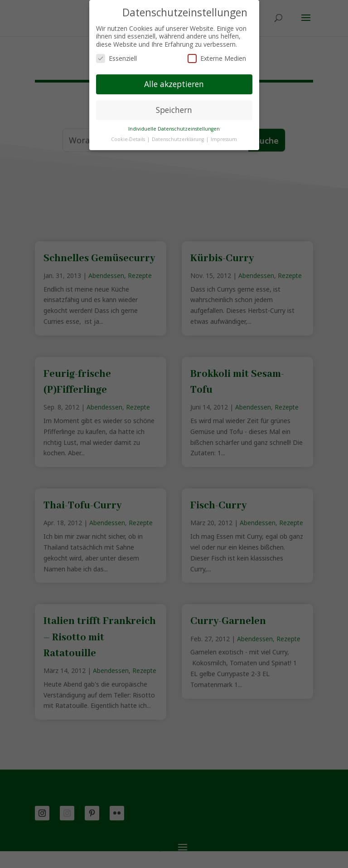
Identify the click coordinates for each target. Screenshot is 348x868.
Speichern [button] (174, 110)
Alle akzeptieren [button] (174, 84)
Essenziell (116, 58)
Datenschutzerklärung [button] (179, 139)
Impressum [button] (224, 139)
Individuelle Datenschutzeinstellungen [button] (174, 129)
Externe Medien (217, 58)
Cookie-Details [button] (129, 139)
